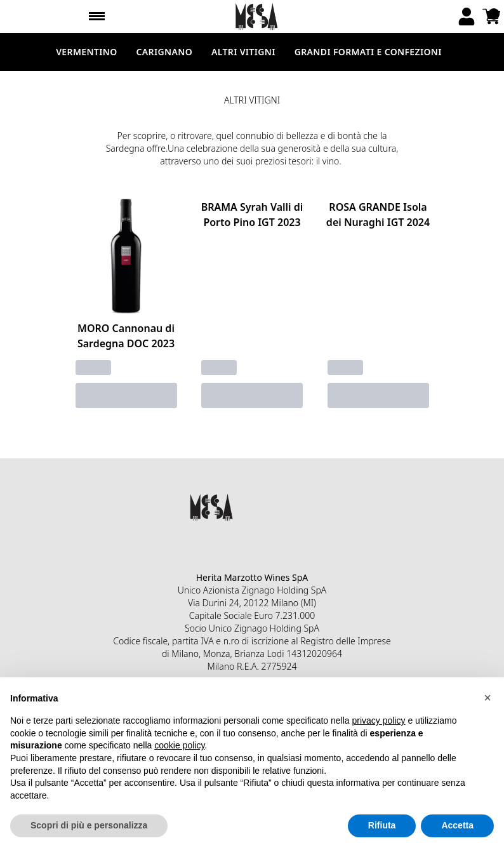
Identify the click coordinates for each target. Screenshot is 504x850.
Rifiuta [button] (382, 825)
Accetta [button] (457, 825)
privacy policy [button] (379, 721)
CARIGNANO (164, 52)
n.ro (231, 641)
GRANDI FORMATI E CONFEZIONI (368, 52)
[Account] (467, 17)
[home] (257, 17)
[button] (487, 698)
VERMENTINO (86, 52)
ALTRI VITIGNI (243, 52)
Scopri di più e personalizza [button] (89, 825)
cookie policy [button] (179, 745)
